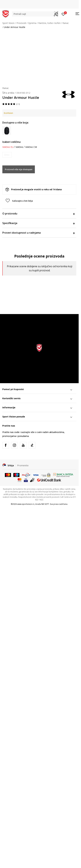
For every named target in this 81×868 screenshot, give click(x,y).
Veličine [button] (19, 147)
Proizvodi (21, 23)
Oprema (32, 23)
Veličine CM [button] (31, 147)
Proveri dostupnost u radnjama (39, 233)
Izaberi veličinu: (12, 142)
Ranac (66, 23)
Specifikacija (39, 223)
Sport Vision (8, 23)
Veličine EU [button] (8, 147)
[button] (35, 14)
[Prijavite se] (63, 14)
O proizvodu (39, 214)
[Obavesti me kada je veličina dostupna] (7, 155)
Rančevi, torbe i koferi (49, 23)
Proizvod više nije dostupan (19, 169)
